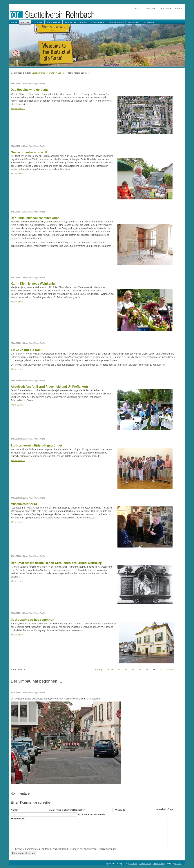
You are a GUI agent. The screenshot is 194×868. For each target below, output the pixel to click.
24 (119, 670)
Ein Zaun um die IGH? (26, 350)
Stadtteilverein (54, 22)
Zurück (110, 670)
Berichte (25, 22)
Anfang (98, 670)
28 (147, 670)
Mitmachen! (134, 22)
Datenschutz (150, 9)
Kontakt (136, 9)
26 (133, 670)
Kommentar (18, 819)
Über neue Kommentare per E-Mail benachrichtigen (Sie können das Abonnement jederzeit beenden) (66, 849)
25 (126, 670)
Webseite (121, 810)
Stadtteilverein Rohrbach (44, 73)
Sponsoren (149, 22)
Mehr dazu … (17, 405)
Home (14, 22)
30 (161, 670)
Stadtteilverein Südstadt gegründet (37, 445)
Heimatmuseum (116, 22)
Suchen (178, 9)
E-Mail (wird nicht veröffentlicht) (67, 810)
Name (15, 810)
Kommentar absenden (24, 853)
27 (140, 670)
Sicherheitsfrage (165, 809)
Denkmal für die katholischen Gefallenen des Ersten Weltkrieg (56, 563)
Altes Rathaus (98, 22)
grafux (178, 863)
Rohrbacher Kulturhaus (76, 22)
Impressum (166, 9)
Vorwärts (171, 670)
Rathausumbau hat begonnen (33, 620)
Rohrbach (38, 22)
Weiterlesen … (18, 108)
